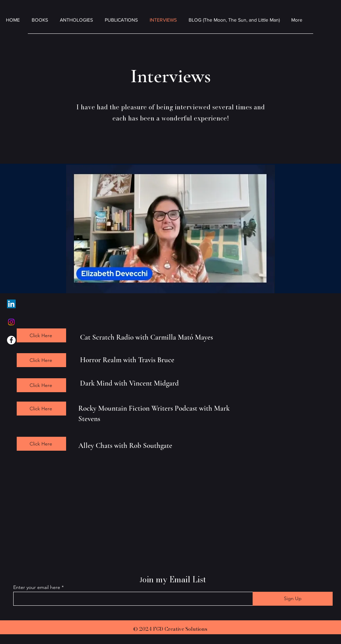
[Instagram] (11, 322)
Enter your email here (37, 587)
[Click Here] (41, 335)
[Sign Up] (293, 599)
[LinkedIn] (11, 304)
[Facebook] (11, 340)
